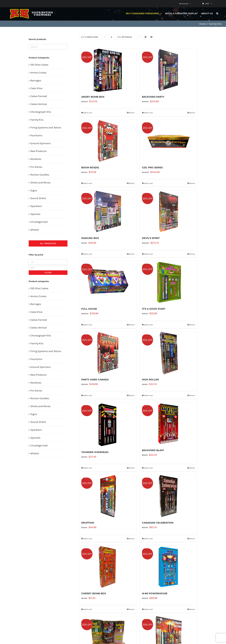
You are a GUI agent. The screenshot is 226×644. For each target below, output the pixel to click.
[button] (217, 13)
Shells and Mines (40, 183)
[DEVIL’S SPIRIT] (168, 212)
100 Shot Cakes (39, 65)
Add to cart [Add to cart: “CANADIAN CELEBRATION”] (148, 539)
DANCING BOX (90, 238)
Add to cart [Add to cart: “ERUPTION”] (88, 539)
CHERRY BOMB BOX (94, 593)
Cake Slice (36, 88)
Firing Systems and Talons (46, 128)
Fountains (36, 135)
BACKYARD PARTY (153, 97)
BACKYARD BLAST (153, 450)
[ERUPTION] (108, 496)
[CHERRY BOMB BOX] (108, 567)
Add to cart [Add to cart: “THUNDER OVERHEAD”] (88, 468)
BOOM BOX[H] (90, 168)
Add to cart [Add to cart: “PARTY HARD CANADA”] (88, 395)
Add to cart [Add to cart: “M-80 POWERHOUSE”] (148, 609)
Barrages (36, 80)
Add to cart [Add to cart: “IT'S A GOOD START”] (148, 325)
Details (132, 113)
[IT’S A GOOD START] (168, 282)
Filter (48, 273)
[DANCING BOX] (108, 212)
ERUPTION (88, 523)
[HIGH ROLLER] (168, 353)
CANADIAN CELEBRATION (158, 523)
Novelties (36, 159)
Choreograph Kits (41, 112)
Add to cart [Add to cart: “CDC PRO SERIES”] (148, 183)
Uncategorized (39, 222)
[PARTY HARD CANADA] (108, 353)
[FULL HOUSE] (108, 282)
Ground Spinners (41, 143)
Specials (35, 214)
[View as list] (151, 37)
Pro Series (36, 167)
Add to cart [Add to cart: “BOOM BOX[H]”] (88, 183)
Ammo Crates (38, 73)
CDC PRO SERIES (152, 168)
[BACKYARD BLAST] (168, 424)
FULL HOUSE (89, 309)
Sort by (90, 37)
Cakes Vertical (39, 104)
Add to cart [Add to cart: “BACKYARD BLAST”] (148, 468)
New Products (38, 151)
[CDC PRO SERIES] (168, 141)
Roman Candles (40, 175)
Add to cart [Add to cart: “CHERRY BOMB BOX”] (88, 609)
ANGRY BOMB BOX (93, 97)
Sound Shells (38, 198)
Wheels (35, 230)
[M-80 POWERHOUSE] (168, 567)
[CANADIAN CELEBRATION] (168, 496)
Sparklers (36, 206)
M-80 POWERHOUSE (155, 593)
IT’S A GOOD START (154, 309)
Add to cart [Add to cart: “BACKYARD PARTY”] (148, 113)
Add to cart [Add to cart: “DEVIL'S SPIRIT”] (148, 254)
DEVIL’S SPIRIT (151, 238)
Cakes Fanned (39, 96)
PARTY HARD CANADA (95, 380)
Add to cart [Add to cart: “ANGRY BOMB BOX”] (88, 113)
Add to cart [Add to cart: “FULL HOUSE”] (88, 325)
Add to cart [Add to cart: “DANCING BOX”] (88, 254)
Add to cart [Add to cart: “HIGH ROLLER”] (148, 395)
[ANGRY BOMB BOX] (108, 70)
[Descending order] (111, 37)
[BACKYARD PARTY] (168, 70)
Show (125, 37)
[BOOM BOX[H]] (108, 141)
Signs (34, 190)
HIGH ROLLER (150, 380)
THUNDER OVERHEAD (95, 452)
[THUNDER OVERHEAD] (108, 425)
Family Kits (37, 120)
